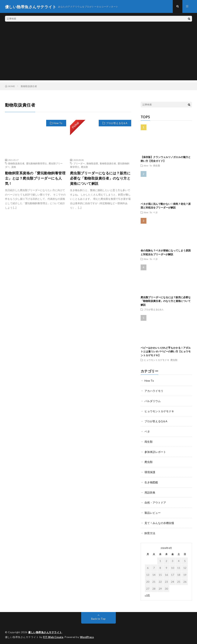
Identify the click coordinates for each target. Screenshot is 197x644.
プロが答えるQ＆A (117, 124)
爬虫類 (84, 167)
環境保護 (150, 471)
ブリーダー (79, 164)
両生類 (157, 166)
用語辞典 (150, 491)
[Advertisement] (99, 54)
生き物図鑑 (151, 481)
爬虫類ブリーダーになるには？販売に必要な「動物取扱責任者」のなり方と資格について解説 (100, 179)
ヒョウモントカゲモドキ (157, 360)
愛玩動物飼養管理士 (37, 164)
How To (58, 124)
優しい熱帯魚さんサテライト (45, 631)
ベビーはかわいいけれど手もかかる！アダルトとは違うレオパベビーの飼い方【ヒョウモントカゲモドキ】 (166, 352)
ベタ (155, 213)
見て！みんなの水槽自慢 (159, 521)
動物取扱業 (92, 164)
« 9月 (147, 593)
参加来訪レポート (155, 451)
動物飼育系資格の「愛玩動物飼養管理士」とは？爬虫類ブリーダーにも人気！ (35, 179)
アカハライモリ (154, 391)
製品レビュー (153, 511)
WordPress (88, 635)
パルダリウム (153, 401)
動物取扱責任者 (16, 164)
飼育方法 (150, 531)
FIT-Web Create (53, 635)
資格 (14, 167)
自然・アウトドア (155, 501)
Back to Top (98, 617)
